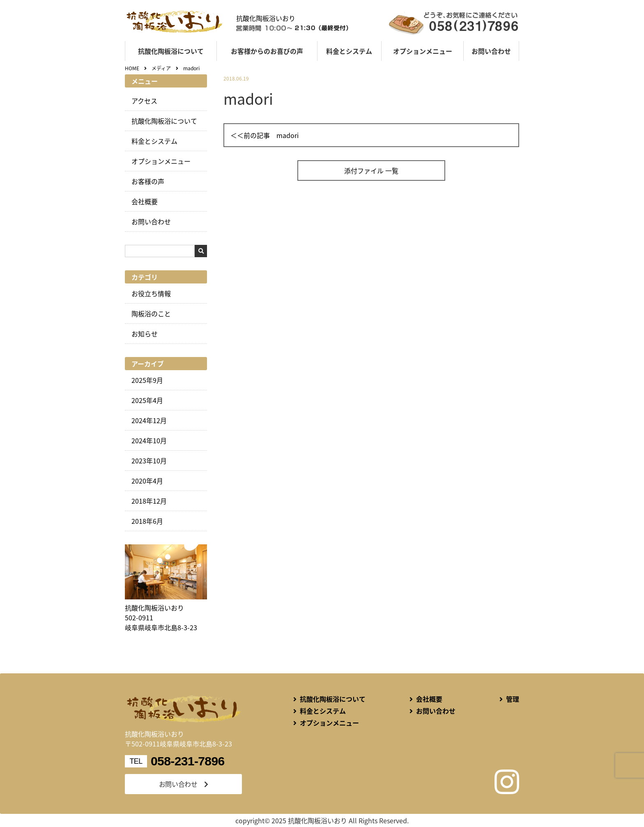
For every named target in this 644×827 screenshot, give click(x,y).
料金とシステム (349, 51)
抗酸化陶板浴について (171, 51)
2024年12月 (149, 420)
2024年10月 (149, 440)
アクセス (144, 101)
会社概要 (145, 201)
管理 (513, 699)
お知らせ (145, 334)
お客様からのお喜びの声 (267, 51)
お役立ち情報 (151, 293)
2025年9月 (147, 380)
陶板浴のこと (151, 313)
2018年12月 (149, 501)
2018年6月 (147, 521)
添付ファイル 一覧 (371, 170)
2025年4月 (147, 400)
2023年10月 (149, 461)
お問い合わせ (491, 51)
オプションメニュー (423, 51)
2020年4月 (147, 481)
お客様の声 (148, 181)
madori (287, 135)
